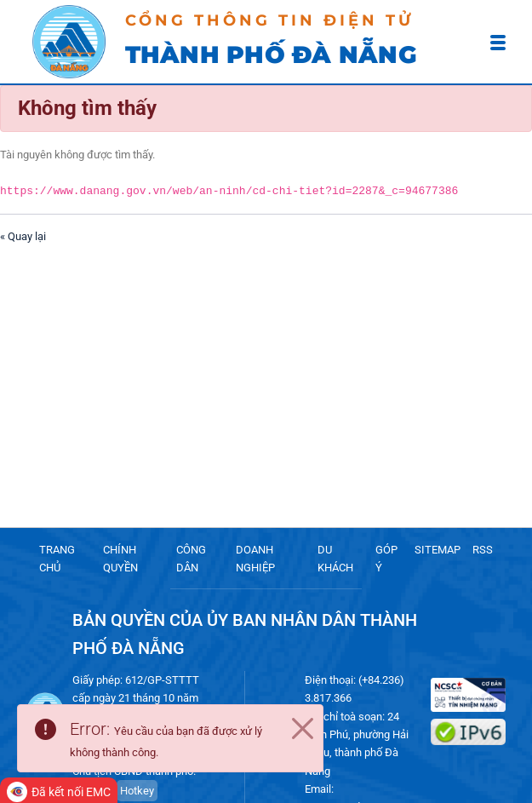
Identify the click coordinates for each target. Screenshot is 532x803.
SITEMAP (438, 550)
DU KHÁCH (335, 559)
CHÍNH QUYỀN (120, 559)
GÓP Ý (386, 559)
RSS (483, 550)
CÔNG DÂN (191, 559)
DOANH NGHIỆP (255, 559)
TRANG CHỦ (57, 559)
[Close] (302, 729)
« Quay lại (23, 235)
